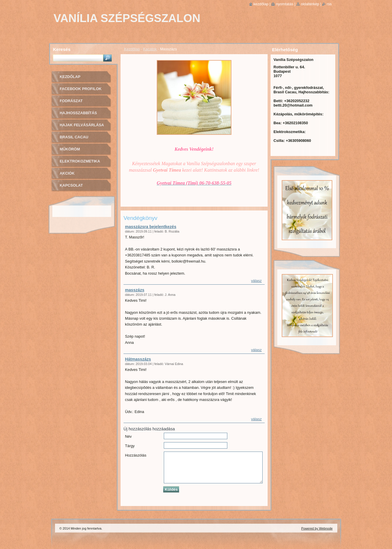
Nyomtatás (285, 4)
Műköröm (70, 149)
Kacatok (150, 49)
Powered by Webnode (317, 528)
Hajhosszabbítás (78, 113)
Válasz (256, 281)
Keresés (62, 49)
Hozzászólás (136, 455)
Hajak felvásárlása (82, 125)
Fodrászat (71, 101)
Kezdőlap (132, 49)
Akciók (67, 173)
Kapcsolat (71, 185)
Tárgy (130, 446)
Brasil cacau (74, 137)
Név (128, 436)
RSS (329, 4)
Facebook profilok (81, 89)
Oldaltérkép (310, 4)
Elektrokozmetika (80, 161)
